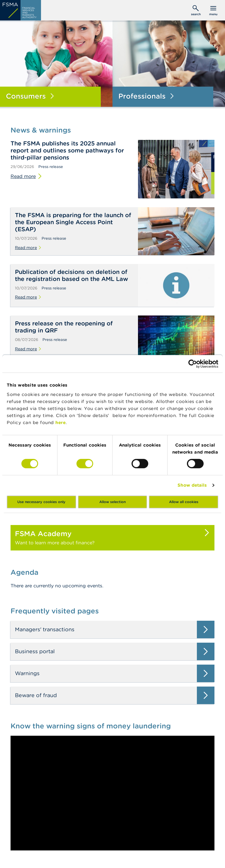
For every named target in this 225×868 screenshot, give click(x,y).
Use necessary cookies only (41, 502)
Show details (192, 485)
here (60, 422)
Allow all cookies (184, 502)
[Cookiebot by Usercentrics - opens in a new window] (193, 364)
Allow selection (112, 502)
